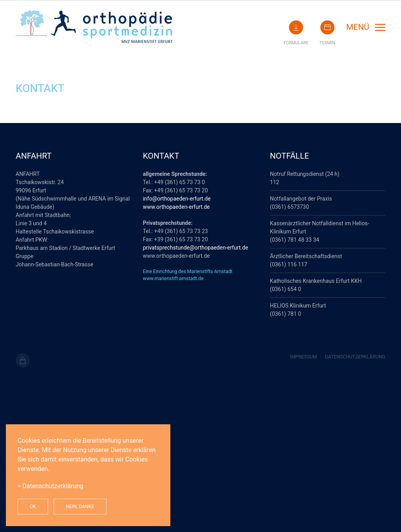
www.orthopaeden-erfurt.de (176, 207)
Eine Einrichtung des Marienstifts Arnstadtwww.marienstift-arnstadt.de (188, 275)
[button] (366, 27)
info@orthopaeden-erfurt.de (177, 199)
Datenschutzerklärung (355, 357)
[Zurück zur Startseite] (94, 27)
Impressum (303, 357)
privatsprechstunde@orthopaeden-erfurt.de (196, 248)
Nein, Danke (80, 507)
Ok (33, 507)
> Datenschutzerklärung (51, 486)
